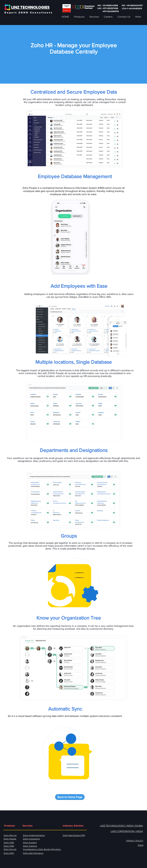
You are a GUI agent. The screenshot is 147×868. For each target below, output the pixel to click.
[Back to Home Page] (70, 797)
